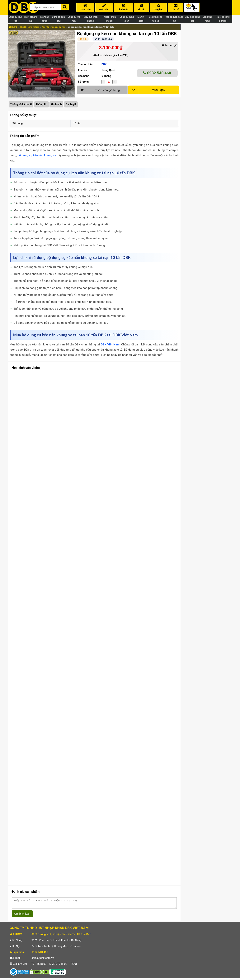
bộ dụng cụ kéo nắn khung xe (37, 155)
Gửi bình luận (22, 915)
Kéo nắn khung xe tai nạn (54, 27)
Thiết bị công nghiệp (30, 27)
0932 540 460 (157, 73)
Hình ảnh (56, 104)
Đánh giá (71, 104)
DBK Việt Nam (110, 344)
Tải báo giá (169, 45)
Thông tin (41, 104)
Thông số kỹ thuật (21, 104)
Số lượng (83, 82)
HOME (13, 27)
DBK (104, 64)
